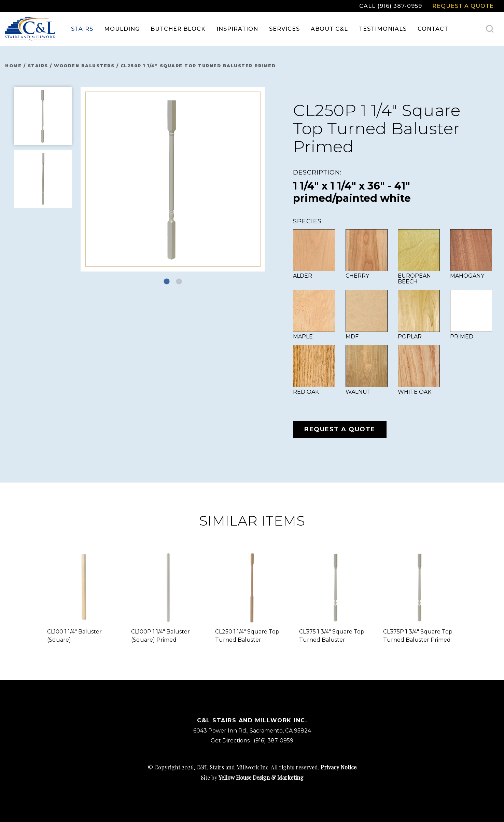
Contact (433, 29)
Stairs (82, 29)
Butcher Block (178, 29)
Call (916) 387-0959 (391, 6)
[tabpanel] (173, 179)
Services (284, 29)
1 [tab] (167, 282)
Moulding (122, 29)
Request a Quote (463, 6)
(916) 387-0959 (274, 741)
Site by (252, 777)
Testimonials (383, 29)
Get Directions (230, 741)
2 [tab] (179, 282)
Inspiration (237, 29)
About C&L (329, 29)
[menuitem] (82, 29)
